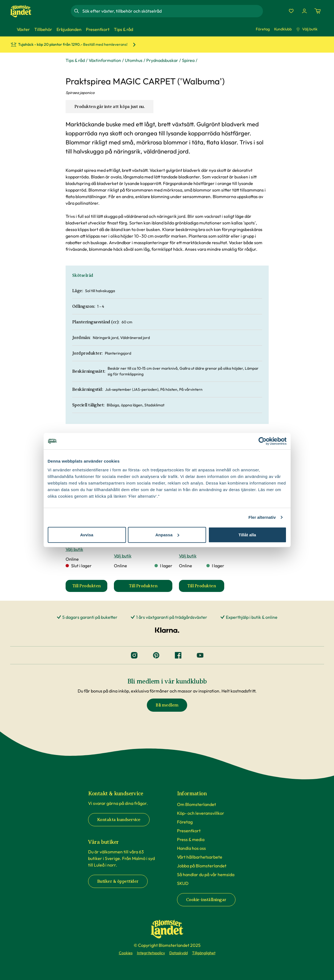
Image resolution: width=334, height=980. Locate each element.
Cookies (126, 953)
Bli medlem (167, 705)
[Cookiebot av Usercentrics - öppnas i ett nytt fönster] (263, 441)
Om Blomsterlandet (197, 804)
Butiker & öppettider (118, 881)
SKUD (183, 883)
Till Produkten (90, 588)
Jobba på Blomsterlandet (202, 866)
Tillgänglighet (204, 953)
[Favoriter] (291, 11)
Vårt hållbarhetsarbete (200, 857)
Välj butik (307, 29)
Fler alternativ (262, 517)
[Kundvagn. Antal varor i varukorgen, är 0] (318, 11)
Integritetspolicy (151, 953)
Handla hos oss (191, 848)
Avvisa (87, 535)
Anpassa (167, 535)
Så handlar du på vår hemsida (206, 874)
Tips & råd (75, 60)
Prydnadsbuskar (162, 60)
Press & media (191, 839)
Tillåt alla (247, 535)
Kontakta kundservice (119, 820)
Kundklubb (283, 29)
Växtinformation (105, 60)
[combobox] (172, 11)
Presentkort (189, 831)
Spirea (188, 60)
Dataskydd (179, 953)
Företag (263, 29)
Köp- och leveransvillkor (201, 813)
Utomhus (134, 60)
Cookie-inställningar (206, 900)
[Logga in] (304, 11)
